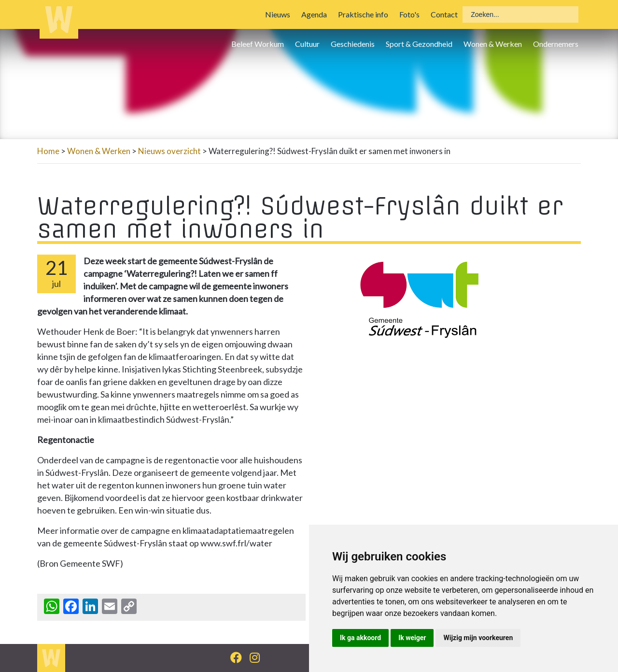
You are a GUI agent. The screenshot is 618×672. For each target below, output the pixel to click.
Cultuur (307, 44)
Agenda (314, 14)
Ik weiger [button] (412, 638)
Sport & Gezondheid (419, 44)
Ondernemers (556, 44)
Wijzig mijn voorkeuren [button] (478, 638)
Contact (444, 14)
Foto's (409, 14)
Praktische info (363, 14)
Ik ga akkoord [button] (360, 638)
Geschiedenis (353, 44)
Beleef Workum (258, 44)
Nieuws (278, 14)
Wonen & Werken (493, 44)
